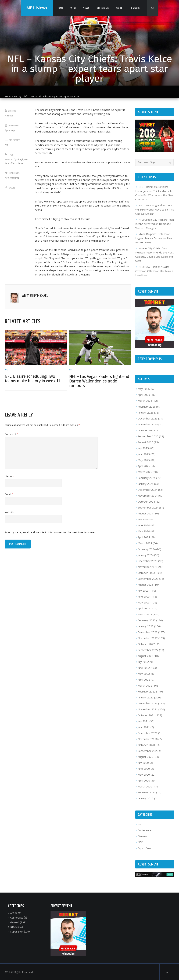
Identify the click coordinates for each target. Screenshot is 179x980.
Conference (144, 830)
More (119, 8)
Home (60, 8)
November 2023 (147, 566)
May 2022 (143, 673)
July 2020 (143, 762)
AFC (7, 145)
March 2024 (145, 542)
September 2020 (148, 750)
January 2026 (145, 412)
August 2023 (145, 584)
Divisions (103, 8)
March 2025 (145, 471)
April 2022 (144, 679)
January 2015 (145, 798)
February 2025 (146, 477)
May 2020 (143, 774)
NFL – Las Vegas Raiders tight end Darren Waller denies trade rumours (99, 388)
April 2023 (144, 608)
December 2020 (147, 732)
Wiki (73, 8)
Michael (9, 116)
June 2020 (143, 768)
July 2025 (143, 447)
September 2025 (148, 436)
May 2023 (143, 602)
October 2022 (146, 643)
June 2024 (143, 525)
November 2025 (147, 424)
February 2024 (146, 548)
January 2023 (145, 625)
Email (10, 502)
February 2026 (146, 406)
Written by (35, 303)
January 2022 (145, 697)
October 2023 (146, 572)
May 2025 (143, 459)
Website (10, 520)
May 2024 (143, 530)
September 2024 (148, 507)
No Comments (13, 178)
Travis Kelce (18, 163)
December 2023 (147, 560)
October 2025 (146, 430)
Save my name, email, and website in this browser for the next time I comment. (53, 540)
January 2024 (145, 554)
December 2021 (147, 703)
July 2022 (143, 661)
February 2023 (146, 620)
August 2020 (145, 756)
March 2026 (145, 400)
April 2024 (144, 536)
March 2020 (145, 786)
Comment (12, 441)
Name (10, 484)
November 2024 (147, 495)
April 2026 (144, 394)
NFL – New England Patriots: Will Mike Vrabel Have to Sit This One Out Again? (154, 209)
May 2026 (143, 388)
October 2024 (146, 501)
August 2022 (145, 655)
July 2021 (143, 720)
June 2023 (143, 596)
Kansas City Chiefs (15, 159)
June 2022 (143, 667)
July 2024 (143, 519)
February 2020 (146, 792)
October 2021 (146, 714)
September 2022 (148, 649)
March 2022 (145, 685)
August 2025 (145, 441)
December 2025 (147, 418)
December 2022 (147, 631)
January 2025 (145, 483)
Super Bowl (144, 848)
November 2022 (147, 637)
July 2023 (143, 590)
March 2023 (145, 614)
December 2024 (147, 489)
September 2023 (148, 578)
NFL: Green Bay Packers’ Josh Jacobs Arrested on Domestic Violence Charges (154, 223)
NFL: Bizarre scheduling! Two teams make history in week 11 (33, 386)
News (86, 8)
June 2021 (143, 726)
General (142, 836)
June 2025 (143, 453)
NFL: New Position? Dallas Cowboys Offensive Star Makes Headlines (154, 271)
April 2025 (144, 465)
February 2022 (146, 691)
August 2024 (145, 513)
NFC (140, 842)
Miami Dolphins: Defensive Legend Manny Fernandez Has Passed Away (153, 238)
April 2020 (144, 780)
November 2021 (147, 709)
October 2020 (146, 744)
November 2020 (147, 738)
